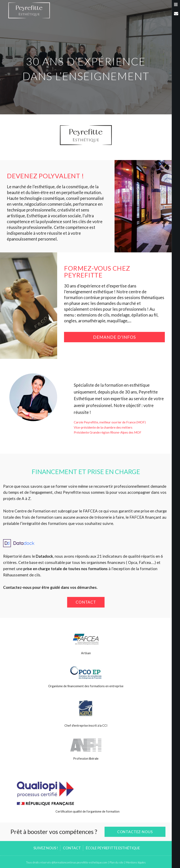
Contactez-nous (135, 832)
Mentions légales (136, 862)
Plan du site (117, 862)
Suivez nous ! (46, 848)
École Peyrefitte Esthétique (113, 848)
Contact (86, 602)
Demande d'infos (115, 337)
